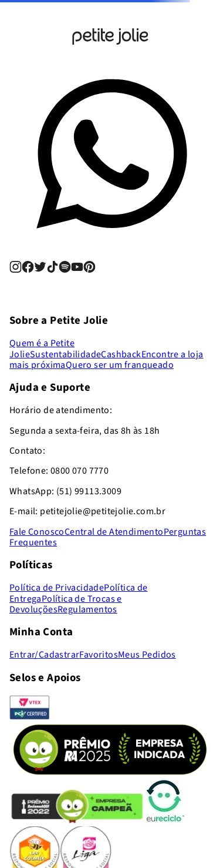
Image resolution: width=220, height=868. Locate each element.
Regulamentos (87, 609)
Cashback (121, 354)
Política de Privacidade (57, 588)
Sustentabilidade (65, 354)
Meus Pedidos (147, 655)
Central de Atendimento (114, 532)
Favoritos (99, 655)
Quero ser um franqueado (120, 365)
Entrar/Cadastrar (44, 655)
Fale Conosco (37, 532)
